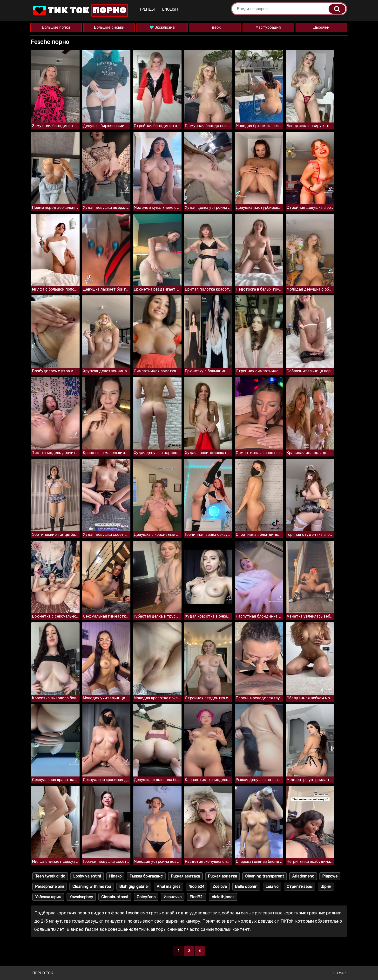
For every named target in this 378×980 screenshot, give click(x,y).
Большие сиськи (109, 27)
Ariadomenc (303, 876)
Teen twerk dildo (50, 876)
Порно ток (43, 973)
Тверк (215, 27)
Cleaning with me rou (92, 887)
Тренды (147, 9)
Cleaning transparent (265, 876)
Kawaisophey (81, 897)
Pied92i (197, 897)
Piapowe (330, 876)
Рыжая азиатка (223, 876)
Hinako (115, 876)
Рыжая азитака (185, 876)
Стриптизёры (300, 887)
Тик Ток (80, 10)
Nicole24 (196, 887)
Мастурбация (268, 27)
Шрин (326, 887)
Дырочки (321, 27)
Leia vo (272, 887)
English (170, 9)
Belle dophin (246, 887)
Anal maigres (169, 887)
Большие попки (56, 27)
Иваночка (173, 897)
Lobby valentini (87, 876)
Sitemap (339, 973)
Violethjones (223, 897)
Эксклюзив (162, 27)
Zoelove (220, 887)
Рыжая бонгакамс (146, 876)
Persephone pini (50, 887)
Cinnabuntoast (115, 897)
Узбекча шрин (48, 897)
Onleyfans (146, 897)
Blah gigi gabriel (134, 887)
